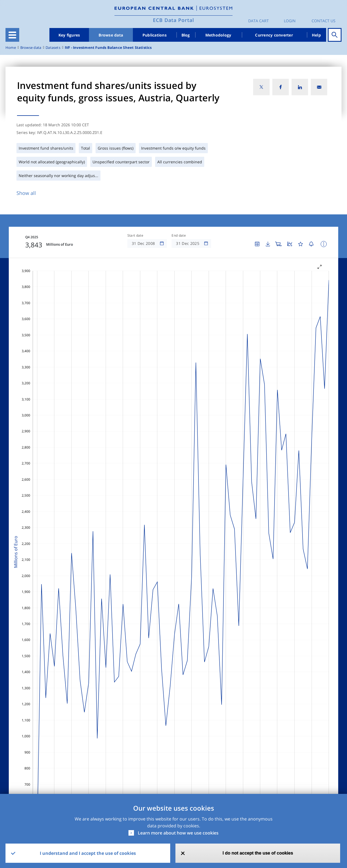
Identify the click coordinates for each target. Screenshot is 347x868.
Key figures (69, 35)
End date (179, 236)
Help (316, 35)
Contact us (324, 21)
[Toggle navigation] (12, 35)
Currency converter (274, 35)
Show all (26, 193)
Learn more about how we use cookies (178, 833)
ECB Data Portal (173, 20)
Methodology (218, 35)
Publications (155, 35)
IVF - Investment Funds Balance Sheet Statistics (108, 48)
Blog (186, 35)
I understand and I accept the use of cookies (88, 853)
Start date (135, 236)
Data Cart (258, 21)
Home (11, 48)
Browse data (111, 35)
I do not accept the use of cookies (258, 853)
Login (290, 21)
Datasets (53, 48)
